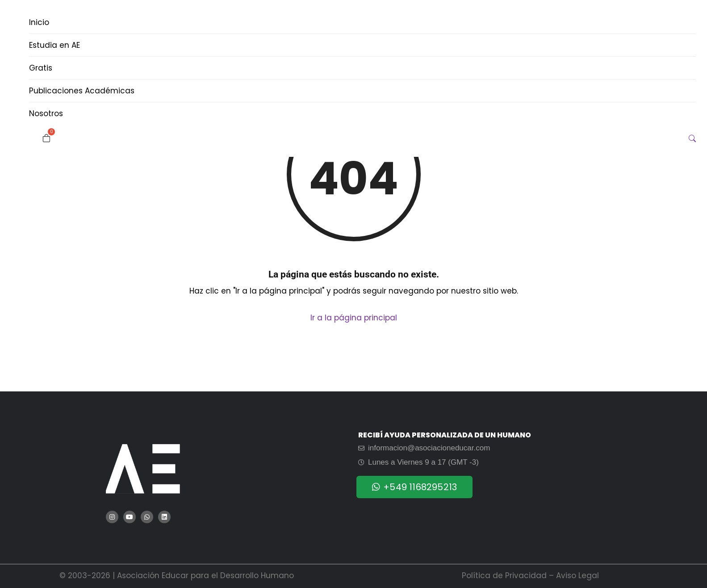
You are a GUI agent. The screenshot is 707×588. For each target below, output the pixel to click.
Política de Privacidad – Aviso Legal (530, 575)
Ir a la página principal (354, 318)
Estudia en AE (54, 45)
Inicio (39, 22)
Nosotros (46, 113)
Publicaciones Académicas (82, 91)
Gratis (41, 68)
